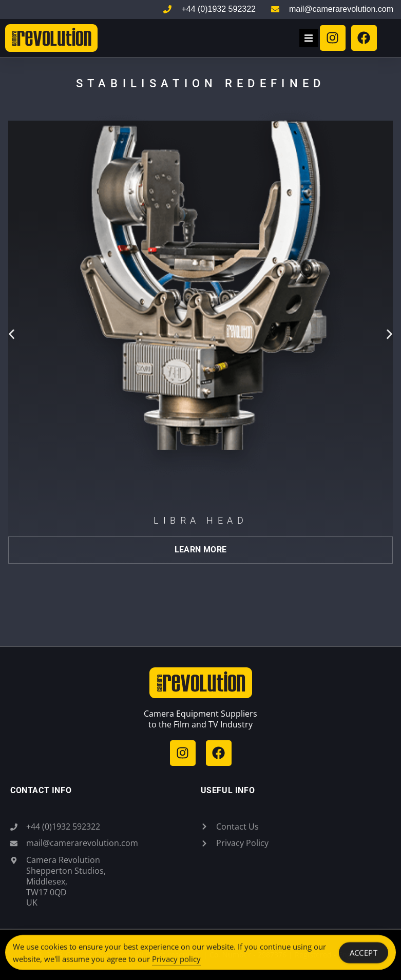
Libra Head (200, 520)
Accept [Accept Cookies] (364, 959)
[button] (309, 38)
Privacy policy (176, 965)
